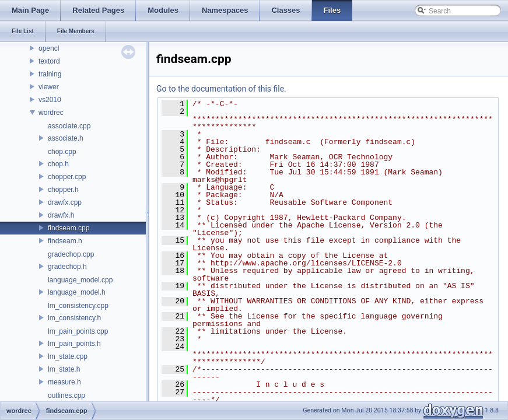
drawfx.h (61, 215)
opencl (49, 48)
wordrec (51, 113)
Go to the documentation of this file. (221, 89)
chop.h (58, 164)
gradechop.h (67, 267)
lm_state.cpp (68, 356)
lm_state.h (64, 369)
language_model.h (77, 292)
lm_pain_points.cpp (78, 331)
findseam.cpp (69, 228)
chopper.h (63, 190)
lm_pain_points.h (74, 344)
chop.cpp (62, 152)
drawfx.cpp (65, 202)
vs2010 (50, 100)
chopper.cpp (67, 177)
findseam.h (65, 241)
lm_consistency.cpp (78, 306)
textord (49, 61)
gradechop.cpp (71, 254)
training (50, 74)
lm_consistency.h (74, 318)
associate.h (66, 138)
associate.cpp (69, 126)
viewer (49, 87)
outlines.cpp (66, 395)
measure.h (64, 382)
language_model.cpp (80, 280)
